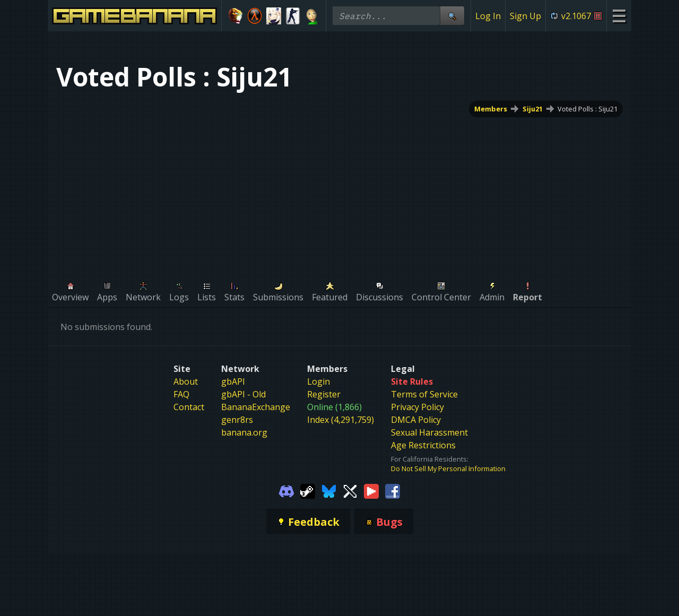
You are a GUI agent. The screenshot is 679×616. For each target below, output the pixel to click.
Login (319, 381)
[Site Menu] (619, 16)
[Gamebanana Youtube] (371, 490)
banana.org (244, 432)
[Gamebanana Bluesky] (329, 490)
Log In (488, 16)
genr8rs (237, 420)
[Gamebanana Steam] (308, 490)
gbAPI (233, 381)
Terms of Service (424, 394)
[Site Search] (452, 16)
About (186, 381)
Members (491, 109)
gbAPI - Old (243, 394)
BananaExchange (256, 407)
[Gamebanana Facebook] (393, 490)
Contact (189, 407)
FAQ (181, 394)
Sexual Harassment (429, 432)
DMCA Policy (416, 420)
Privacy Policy (417, 407)
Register (324, 394)
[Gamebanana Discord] (286, 490)
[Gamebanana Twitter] (350, 490)
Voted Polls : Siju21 (587, 109)
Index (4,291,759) (341, 420)
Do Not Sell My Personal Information (448, 468)
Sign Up (525, 16)
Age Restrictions (423, 445)
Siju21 (533, 109)
